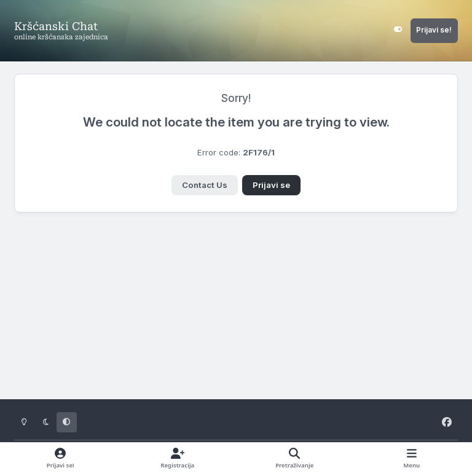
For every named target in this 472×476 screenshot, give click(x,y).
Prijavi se (271, 185)
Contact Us (205, 185)
